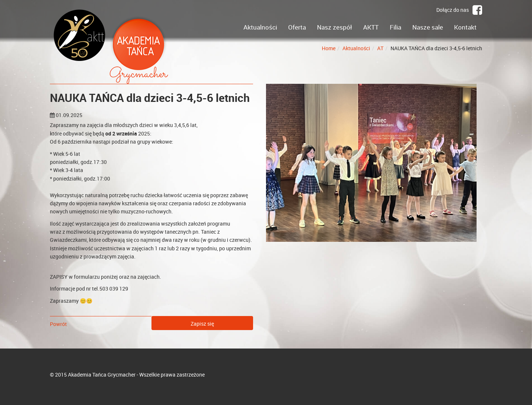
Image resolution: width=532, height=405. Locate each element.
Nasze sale (428, 27)
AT (380, 48)
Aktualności (260, 27)
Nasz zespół (335, 27)
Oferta (297, 27)
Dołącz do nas (459, 10)
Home (329, 48)
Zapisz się (202, 324)
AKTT (371, 27)
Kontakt (465, 27)
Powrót (58, 324)
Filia (395, 27)
